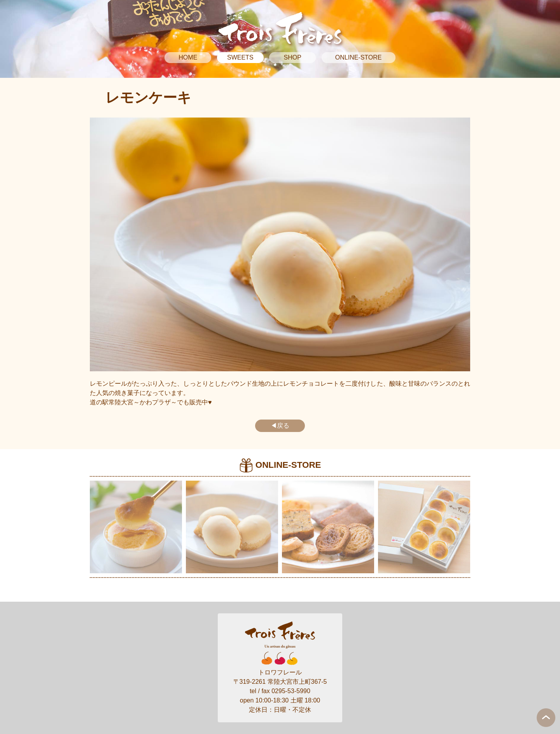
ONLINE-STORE (359, 57)
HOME (188, 57)
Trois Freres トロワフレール (280, 28)
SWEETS (240, 57)
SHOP (293, 57)
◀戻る (280, 426)
